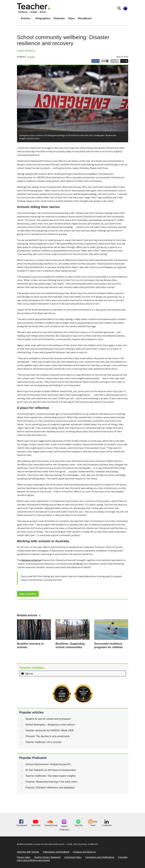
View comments (28, 594)
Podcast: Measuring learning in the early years (51, 782)
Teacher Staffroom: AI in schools (44, 742)
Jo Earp (31, 57)
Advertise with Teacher (28, 852)
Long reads (25, 51)
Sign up (27, 673)
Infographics (43, 18)
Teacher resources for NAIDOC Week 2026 (50, 730)
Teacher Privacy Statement (47, 857)
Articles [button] (27, 18)
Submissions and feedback (56, 852)
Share (96, 61)
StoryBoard (85, 18)
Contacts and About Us (84, 852)
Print (124, 61)
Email (115, 61)
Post (105, 61)
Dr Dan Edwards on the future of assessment (51, 770)
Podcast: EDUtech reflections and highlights (50, 788)
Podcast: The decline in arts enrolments (48, 736)
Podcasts (59, 18)
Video (71, 18)
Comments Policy (73, 857)
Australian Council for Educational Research (44, 844)
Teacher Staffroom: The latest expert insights (50, 776)
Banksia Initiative (31, 560)
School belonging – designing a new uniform (50, 725)
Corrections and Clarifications (100, 857)
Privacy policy (24, 857)
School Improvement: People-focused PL (48, 764)
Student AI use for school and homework (48, 719)
